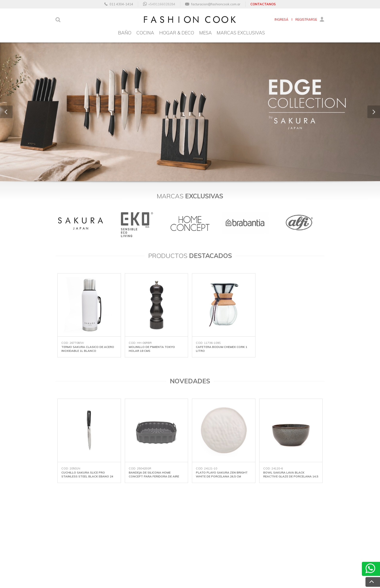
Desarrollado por (299, 576)
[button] (6, 112)
